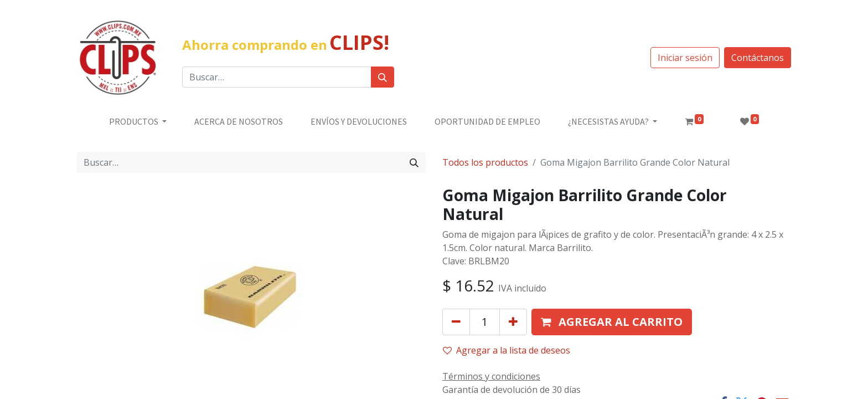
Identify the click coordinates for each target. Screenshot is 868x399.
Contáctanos (758, 58)
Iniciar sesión (685, 58)
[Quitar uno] (456, 322)
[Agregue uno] (513, 322)
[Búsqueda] (383, 77)
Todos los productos (485, 162)
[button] (612, 322)
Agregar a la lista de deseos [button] (507, 350)
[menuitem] (239, 121)
